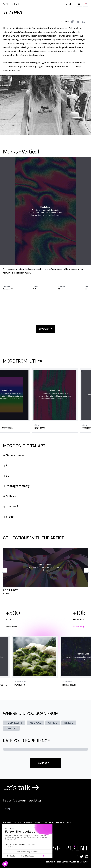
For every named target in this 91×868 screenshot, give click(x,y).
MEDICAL (35, 723)
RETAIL (69, 723)
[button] (70, 4)
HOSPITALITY (14, 723)
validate (46, 763)
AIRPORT (11, 728)
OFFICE (53, 723)
